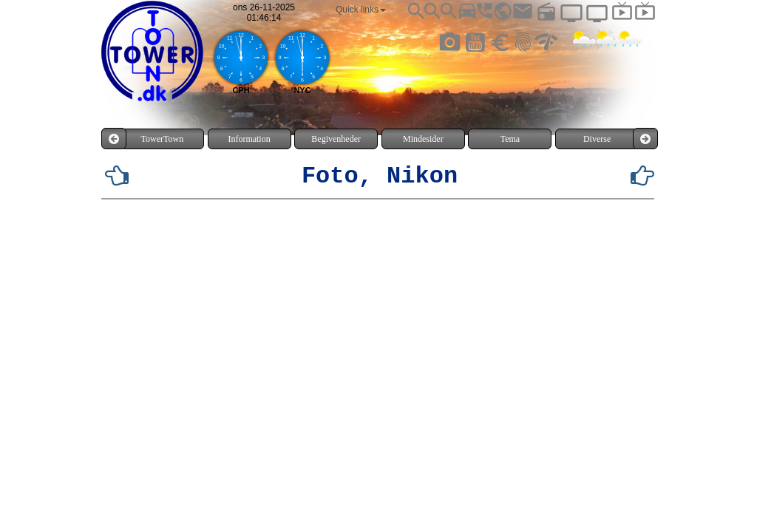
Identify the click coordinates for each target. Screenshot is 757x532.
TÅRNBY (544, 99)
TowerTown (163, 139)
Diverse (597, 139)
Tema (510, 139)
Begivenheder (336, 139)
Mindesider (423, 139)
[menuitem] (163, 139)
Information (249, 139)
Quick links (361, 10)
